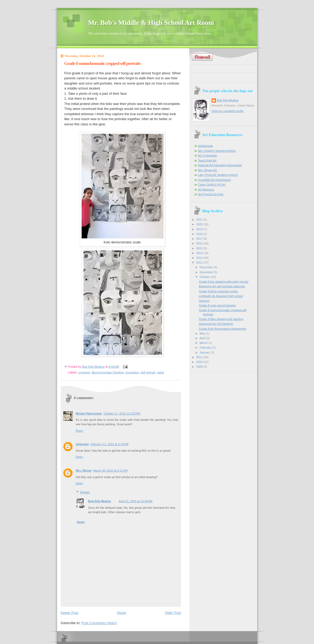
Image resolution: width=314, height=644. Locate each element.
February (206, 348)
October (205, 277)
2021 (200, 220)
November (207, 272)
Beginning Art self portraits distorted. (222, 286)
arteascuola (206, 146)
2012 (200, 262)
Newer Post (69, 613)
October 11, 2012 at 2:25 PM (122, 413)
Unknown (82, 444)
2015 (200, 248)
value (161, 372)
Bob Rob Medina (100, 501)
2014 (200, 253)
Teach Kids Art (207, 160)
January (205, 352)
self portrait (148, 372)
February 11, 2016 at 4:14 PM (109, 444)
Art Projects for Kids (211, 194)
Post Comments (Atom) (99, 623)
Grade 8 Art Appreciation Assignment (223, 329)
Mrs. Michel (84, 471)
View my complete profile (228, 111)
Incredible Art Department (214, 180)
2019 (200, 229)
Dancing (204, 301)
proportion (132, 372)
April (203, 338)
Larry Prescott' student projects (218, 175)
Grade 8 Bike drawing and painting (221, 319)
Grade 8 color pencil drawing (217, 305)
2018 (200, 234)
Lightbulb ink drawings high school (221, 296)
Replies (85, 492)
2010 (200, 362)
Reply (80, 431)
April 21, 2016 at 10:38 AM (136, 501)
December (207, 267)
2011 (200, 357)
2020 (200, 224)
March (204, 343)
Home (122, 613)
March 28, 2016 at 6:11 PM (110, 471)
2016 (200, 243)
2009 (200, 367)
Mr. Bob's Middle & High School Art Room (151, 23)
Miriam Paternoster (89, 413)
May (203, 333)
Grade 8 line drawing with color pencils (224, 282)
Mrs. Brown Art (208, 170)
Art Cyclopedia (208, 155)
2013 (200, 258)
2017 (200, 239)
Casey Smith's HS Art (212, 184)
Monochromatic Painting (108, 372)
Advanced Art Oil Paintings (216, 324)
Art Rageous (206, 189)
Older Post (173, 613)
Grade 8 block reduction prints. (218, 291)
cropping (84, 372)
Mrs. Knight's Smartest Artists (217, 151)
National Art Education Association (220, 165)
